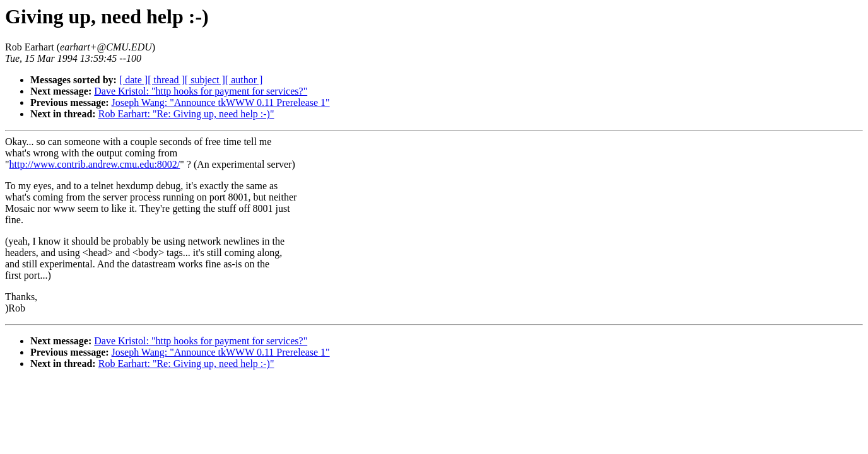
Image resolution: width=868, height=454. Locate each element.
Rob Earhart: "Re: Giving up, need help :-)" (186, 114)
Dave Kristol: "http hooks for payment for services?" (201, 91)
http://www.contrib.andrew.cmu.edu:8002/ (95, 164)
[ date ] (133, 80)
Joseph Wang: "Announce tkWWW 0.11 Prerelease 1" (221, 102)
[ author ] (244, 80)
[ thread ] (166, 80)
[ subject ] (205, 80)
